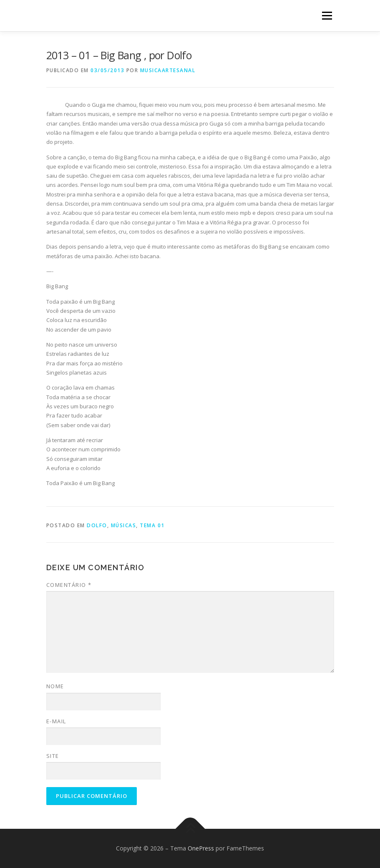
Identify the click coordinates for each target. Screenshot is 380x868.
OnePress (201, 848)
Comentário (69, 585)
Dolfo (97, 525)
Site (53, 756)
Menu (327, 15)
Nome (55, 686)
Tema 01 (152, 525)
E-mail (56, 721)
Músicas (124, 525)
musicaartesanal (168, 70)
